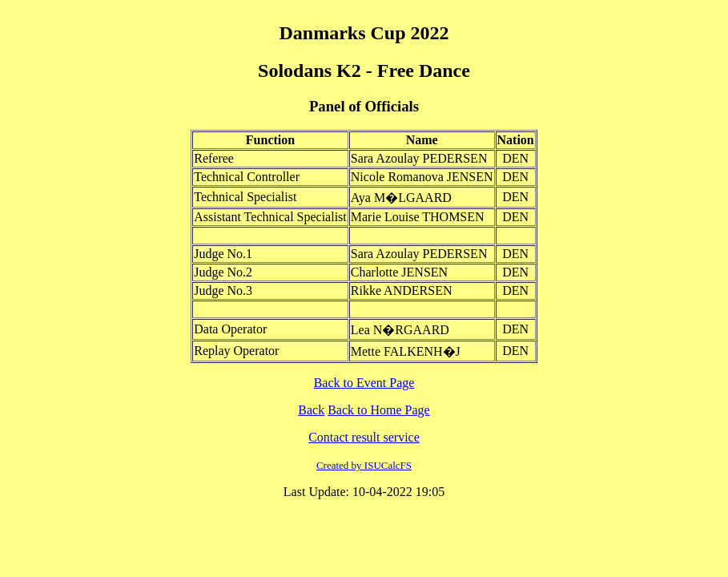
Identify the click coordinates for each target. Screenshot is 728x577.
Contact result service (364, 437)
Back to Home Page (379, 410)
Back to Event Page (364, 383)
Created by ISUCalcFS (364, 465)
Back (311, 410)
